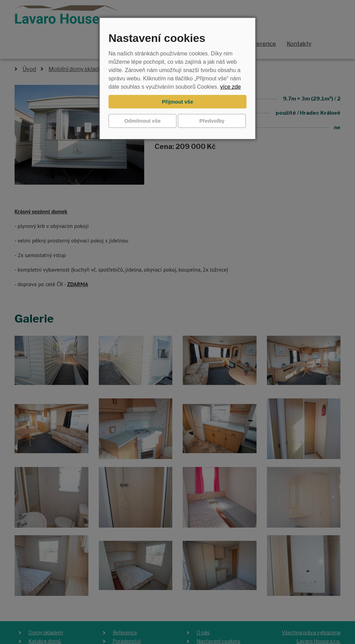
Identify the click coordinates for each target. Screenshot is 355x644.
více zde (231, 87)
